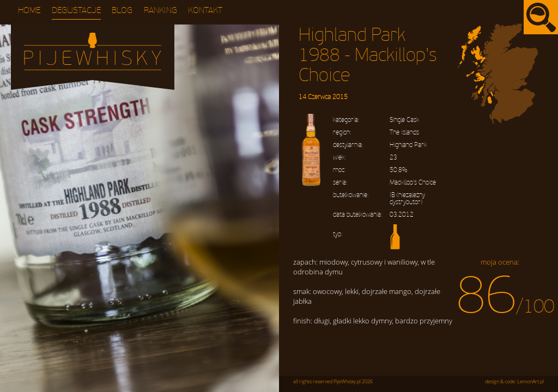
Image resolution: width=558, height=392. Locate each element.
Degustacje (76, 10)
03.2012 (402, 215)
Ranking (160, 10)
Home (29, 10)
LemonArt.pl (530, 382)
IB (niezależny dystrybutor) (407, 199)
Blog (122, 10)
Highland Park (408, 145)
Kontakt (205, 10)
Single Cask (404, 120)
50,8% (398, 170)
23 (393, 158)
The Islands (404, 133)
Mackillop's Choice (413, 183)
